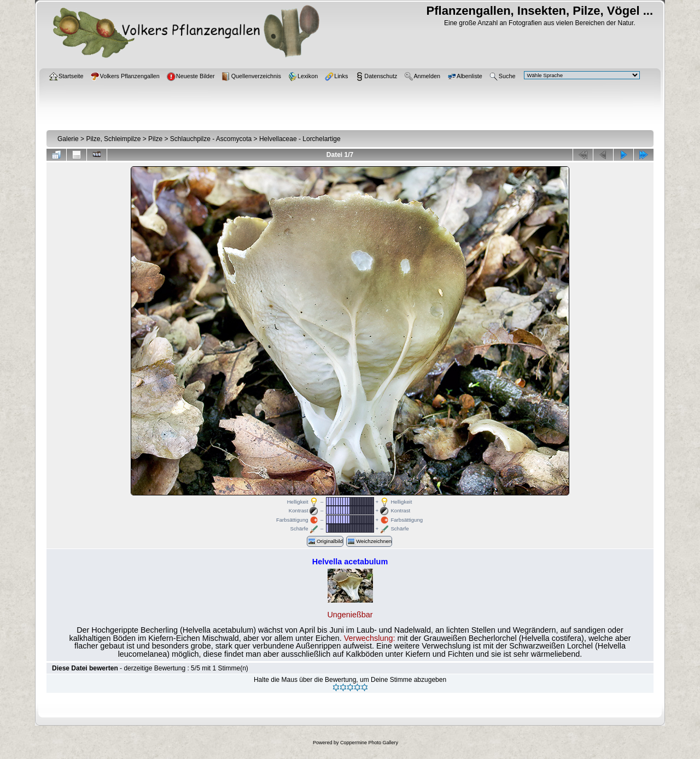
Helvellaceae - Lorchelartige (300, 139)
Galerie (68, 139)
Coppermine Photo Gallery (369, 743)
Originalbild (325, 541)
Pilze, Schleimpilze (113, 139)
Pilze (155, 139)
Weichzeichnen (369, 541)
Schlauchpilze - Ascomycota (211, 139)
